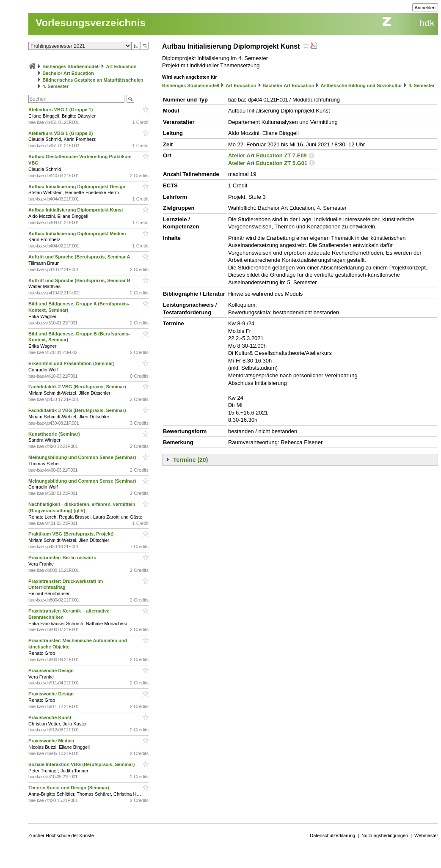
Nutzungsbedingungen (385, 835)
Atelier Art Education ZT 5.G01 (268, 163)
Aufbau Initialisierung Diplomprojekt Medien (78, 233)
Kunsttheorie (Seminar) (55, 434)
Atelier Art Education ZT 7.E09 (267, 155)
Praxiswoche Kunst (51, 717)
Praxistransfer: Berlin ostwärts (63, 558)
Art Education (121, 66)
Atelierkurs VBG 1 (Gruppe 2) (61, 133)
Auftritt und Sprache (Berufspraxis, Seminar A (80, 257)
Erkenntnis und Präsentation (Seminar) (72, 363)
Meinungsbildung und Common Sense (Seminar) (83, 457)
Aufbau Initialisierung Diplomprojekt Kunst (76, 210)
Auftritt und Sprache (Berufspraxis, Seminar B (80, 280)
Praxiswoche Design (52, 670)
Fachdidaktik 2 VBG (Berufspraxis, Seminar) (78, 387)
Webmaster (426, 835)
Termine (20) (190, 460)
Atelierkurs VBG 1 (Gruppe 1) (61, 110)
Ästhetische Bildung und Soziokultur (362, 85)
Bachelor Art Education (68, 73)
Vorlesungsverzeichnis (91, 23)
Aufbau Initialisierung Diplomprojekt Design (77, 187)
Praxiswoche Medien (52, 741)
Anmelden (425, 8)
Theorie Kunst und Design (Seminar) (69, 788)
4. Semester (55, 86)
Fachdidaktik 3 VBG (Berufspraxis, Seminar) (78, 410)
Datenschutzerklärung (332, 835)
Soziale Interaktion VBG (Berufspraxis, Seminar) (82, 764)
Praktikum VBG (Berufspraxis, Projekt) (72, 534)
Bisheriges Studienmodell (71, 66)
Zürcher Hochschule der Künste (61, 835)
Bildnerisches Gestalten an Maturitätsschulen (93, 80)
